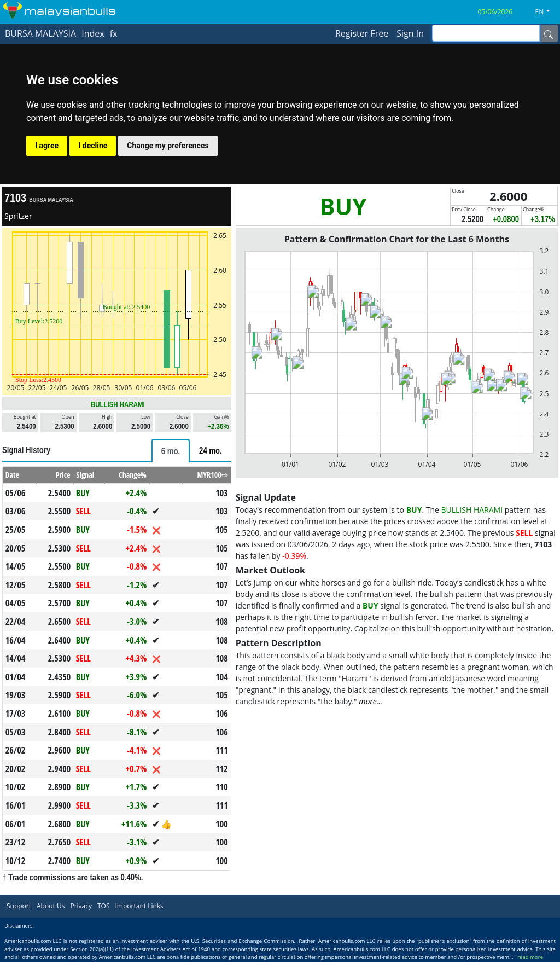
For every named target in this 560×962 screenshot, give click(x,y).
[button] (547, 12)
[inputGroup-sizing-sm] (486, 33)
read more (530, 957)
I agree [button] (47, 146)
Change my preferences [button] (168, 146)
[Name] (549, 33)
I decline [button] (93, 146)
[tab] (171, 451)
